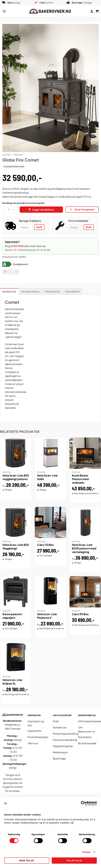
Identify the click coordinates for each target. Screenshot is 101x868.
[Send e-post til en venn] (16, 272)
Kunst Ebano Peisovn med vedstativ (80, 479)
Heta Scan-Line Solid (47, 477)
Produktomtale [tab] (30, 292)
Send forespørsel (82, 209)
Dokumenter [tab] (72, 292)
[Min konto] (92, 11)
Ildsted (7, 155)
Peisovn (18, 155)
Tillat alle (74, 860)
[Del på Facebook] (11, 272)
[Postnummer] (26, 227)
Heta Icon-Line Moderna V (47, 616)
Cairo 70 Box (45, 545)
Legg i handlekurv (43, 209)
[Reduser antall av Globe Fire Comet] (4, 210)
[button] (4, 11)
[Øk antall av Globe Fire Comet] (13, 210)
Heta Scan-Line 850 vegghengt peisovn (16, 477)
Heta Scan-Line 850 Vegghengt (16, 547)
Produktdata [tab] (52, 292)
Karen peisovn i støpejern (12, 616)
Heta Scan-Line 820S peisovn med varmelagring (84, 548)
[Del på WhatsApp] (5, 272)
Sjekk (39, 227)
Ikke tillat (27, 860)
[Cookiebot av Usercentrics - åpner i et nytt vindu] (83, 803)
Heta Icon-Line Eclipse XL (12, 682)
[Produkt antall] (9, 210)
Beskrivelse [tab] (9, 292)
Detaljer (87, 852)
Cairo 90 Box (80, 614)
